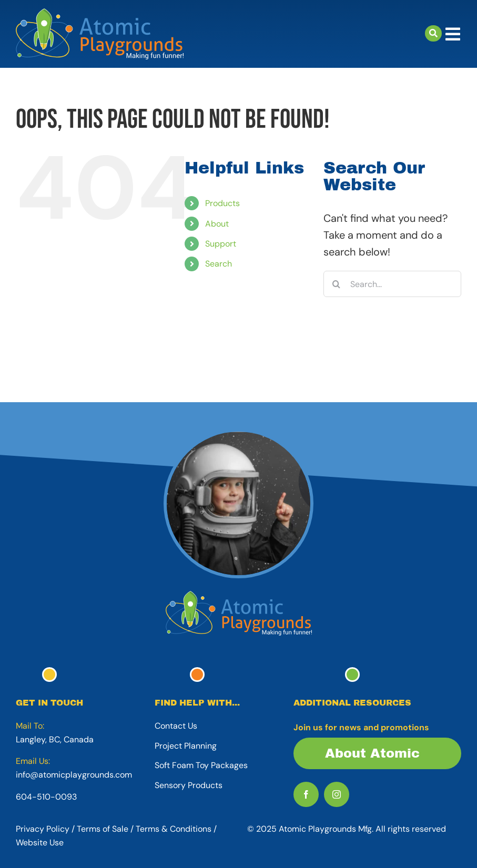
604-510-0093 (46, 797)
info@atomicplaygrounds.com (74, 775)
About (217, 224)
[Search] (337, 284)
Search (219, 264)
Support (221, 244)
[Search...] (392, 284)
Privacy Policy (43, 829)
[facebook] (306, 794)
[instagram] (337, 794)
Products (222, 203)
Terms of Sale (103, 829)
